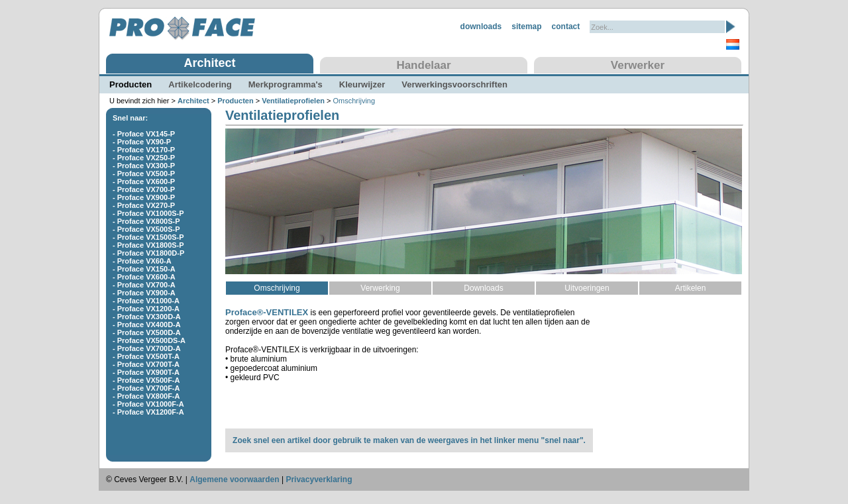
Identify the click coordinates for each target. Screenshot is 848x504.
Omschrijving (277, 288)
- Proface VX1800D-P (148, 253)
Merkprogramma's (286, 84)
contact (566, 26)
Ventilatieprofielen (293, 101)
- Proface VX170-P (144, 150)
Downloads (483, 288)
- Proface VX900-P (144, 197)
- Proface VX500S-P (146, 229)
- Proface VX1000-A (146, 301)
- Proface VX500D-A (147, 332)
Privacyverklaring (319, 479)
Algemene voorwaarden (234, 479)
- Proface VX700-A (144, 285)
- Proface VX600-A (144, 277)
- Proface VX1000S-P (148, 213)
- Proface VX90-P (142, 142)
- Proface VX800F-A (146, 396)
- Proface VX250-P (144, 158)
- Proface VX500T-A (146, 356)
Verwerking (380, 288)
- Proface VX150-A (144, 269)
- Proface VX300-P (144, 166)
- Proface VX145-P (144, 134)
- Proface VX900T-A (146, 372)
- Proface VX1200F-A (148, 412)
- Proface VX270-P (144, 205)
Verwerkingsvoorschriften (454, 84)
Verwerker (638, 65)
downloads (481, 26)
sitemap (526, 26)
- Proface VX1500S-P (148, 237)
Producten (131, 84)
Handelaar (423, 65)
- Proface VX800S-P (146, 221)
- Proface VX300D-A (147, 317)
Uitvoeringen (587, 288)
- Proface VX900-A (144, 293)
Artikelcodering (200, 84)
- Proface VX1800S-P (148, 245)
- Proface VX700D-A (147, 348)
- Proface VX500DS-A (149, 340)
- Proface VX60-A (142, 261)
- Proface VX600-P (144, 181)
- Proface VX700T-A (146, 364)
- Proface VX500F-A (146, 380)
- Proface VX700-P (144, 189)
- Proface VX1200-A (146, 309)
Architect (209, 63)
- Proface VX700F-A (146, 388)
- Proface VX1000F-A (148, 404)
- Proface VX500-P (144, 174)
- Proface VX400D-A (147, 325)
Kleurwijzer (362, 84)
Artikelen (691, 288)
